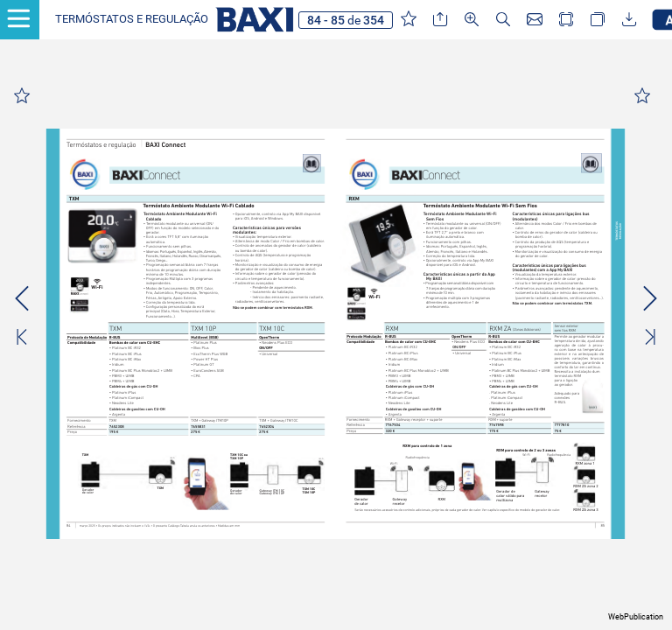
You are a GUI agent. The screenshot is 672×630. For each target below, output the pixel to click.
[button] (132, 20)
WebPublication (636, 617)
